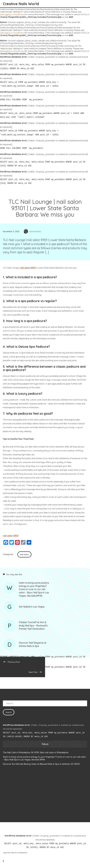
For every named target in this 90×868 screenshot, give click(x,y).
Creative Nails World (21, 4)
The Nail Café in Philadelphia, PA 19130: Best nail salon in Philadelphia (36, 753)
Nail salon (24, 554)
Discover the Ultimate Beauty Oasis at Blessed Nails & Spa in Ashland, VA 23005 (41, 764)
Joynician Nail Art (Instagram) (15, 853)
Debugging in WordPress (12, 14)
